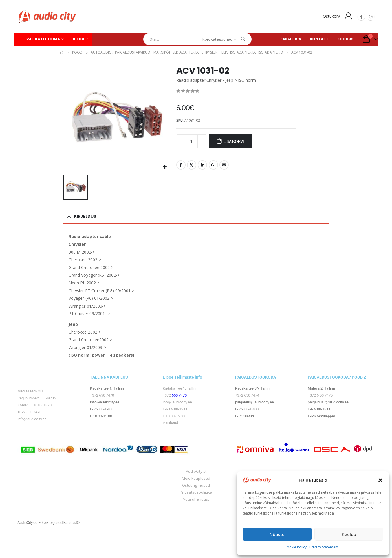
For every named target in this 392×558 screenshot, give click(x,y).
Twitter (192, 165)
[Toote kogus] (191, 141)
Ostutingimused (196, 485)
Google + (213, 165)
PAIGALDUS (291, 39)
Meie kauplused (196, 478)
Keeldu (349, 534)
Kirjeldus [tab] (85, 216)
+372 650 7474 (247, 395)
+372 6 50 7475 (320, 395)
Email (224, 165)
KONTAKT (319, 39)
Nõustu (277, 534)
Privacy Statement (324, 547)
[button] (380, 480)
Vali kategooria (39, 39)
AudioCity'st (196, 471)
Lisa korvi (233, 141)
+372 (167, 395)
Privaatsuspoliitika (196, 492)
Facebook (181, 165)
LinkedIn (202, 165)
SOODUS (345, 39)
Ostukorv (331, 16)
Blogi (78, 39)
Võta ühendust (196, 499)
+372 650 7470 (29, 412)
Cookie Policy (296, 547)
